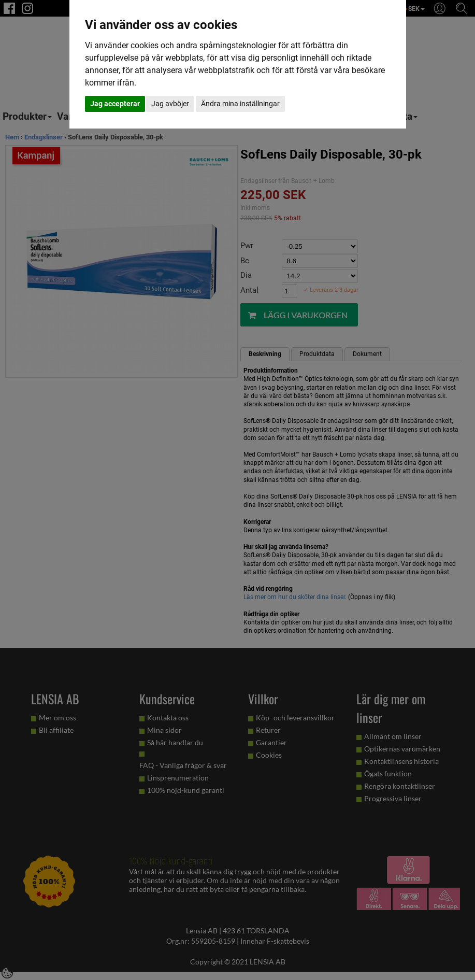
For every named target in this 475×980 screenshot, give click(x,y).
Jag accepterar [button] (115, 104)
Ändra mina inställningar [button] (240, 104)
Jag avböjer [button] (170, 104)
